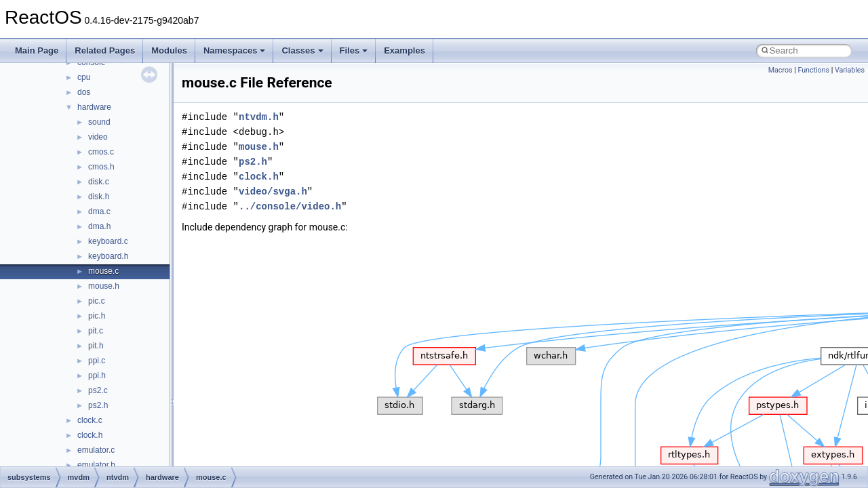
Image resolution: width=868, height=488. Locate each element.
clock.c (90, 420)
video (98, 137)
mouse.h (104, 286)
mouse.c (103, 271)
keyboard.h (108, 256)
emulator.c (96, 450)
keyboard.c (108, 241)
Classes (302, 50)
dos (84, 92)
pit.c (96, 331)
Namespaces (235, 50)
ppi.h (97, 375)
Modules (169, 50)
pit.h (96, 346)
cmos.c (101, 152)
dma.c (99, 211)
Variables (850, 70)
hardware (94, 107)
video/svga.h (273, 191)
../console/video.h (290, 206)
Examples (405, 50)
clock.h (90, 435)
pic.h (97, 316)
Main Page (37, 50)
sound (99, 122)
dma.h (99, 226)
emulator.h (96, 465)
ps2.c (98, 390)
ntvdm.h (259, 117)
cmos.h (101, 167)
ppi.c (97, 361)
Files (354, 50)
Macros (781, 70)
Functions (813, 70)
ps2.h (98, 405)
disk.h (99, 197)
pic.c (97, 301)
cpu (84, 77)
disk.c (99, 182)
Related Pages (105, 50)
